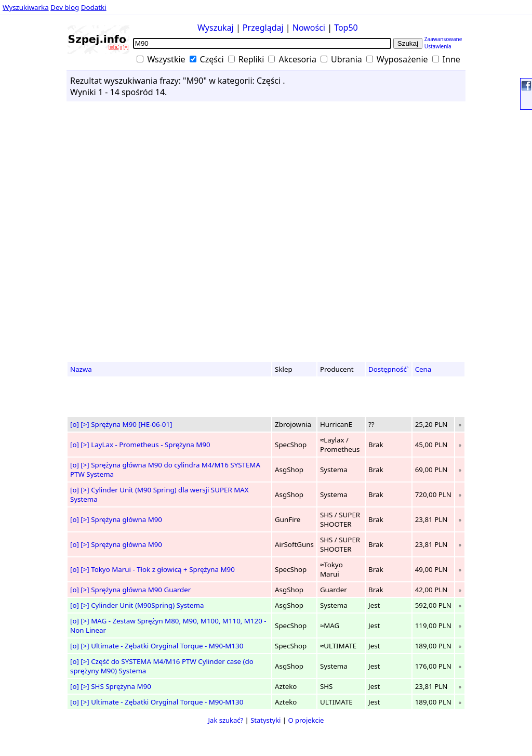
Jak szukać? (226, 720)
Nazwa (81, 369)
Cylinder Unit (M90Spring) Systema (147, 605)
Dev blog (65, 7)
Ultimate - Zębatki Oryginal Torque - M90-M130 (167, 646)
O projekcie (306, 720)
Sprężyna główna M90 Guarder (141, 590)
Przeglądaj (263, 28)
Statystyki (265, 720)
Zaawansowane (443, 39)
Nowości (309, 28)
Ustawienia (438, 46)
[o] (75, 424)
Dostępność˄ (389, 369)
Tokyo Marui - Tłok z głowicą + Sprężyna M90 (163, 569)
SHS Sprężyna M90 (121, 686)
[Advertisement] (36, 202)
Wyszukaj (216, 28)
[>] (85, 424)
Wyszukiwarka (26, 7)
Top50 (346, 28)
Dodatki (94, 7)
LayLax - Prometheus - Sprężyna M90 (150, 445)
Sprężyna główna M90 (127, 519)
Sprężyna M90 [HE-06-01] (131, 424)
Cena (423, 369)
